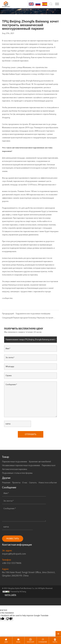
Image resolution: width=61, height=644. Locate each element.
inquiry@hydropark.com (14, 554)
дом (6, 642)
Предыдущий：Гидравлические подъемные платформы (26, 314)
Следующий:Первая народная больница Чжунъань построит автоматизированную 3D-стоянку (28, 318)
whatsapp (30, 642)
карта (55, 642)
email (18, 642)
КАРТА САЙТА (10, 595)
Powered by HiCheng (18, 592)
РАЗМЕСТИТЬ (13, 539)
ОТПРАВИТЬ (31, 434)
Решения (6, 483)
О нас (25, 483)
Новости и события (48, 483)
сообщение (43, 642)
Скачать (33, 483)
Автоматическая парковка (15, 469)
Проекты (16, 483)
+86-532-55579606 (12, 563)
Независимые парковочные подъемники (21, 465)
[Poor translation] (9, 619)
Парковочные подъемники (15, 462)
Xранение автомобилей (40, 462)
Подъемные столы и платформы (17, 473)
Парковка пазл (49, 465)
